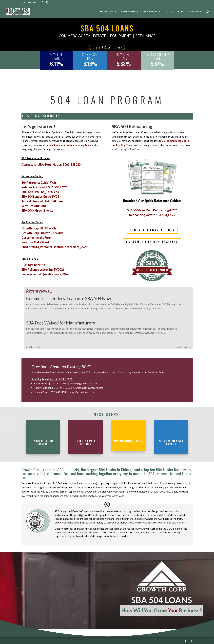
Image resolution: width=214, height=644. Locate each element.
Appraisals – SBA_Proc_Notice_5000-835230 (51, 165)
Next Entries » (183, 347)
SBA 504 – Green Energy (37, 210)
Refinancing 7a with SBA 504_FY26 (44, 187)
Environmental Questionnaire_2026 (45, 274)
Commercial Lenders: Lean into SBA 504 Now (69, 298)
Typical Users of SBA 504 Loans (42, 201)
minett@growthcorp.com (84, 383)
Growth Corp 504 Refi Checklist (42, 233)
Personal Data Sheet (35, 242)
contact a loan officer (152, 230)
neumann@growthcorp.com (88, 388)
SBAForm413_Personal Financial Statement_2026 (54, 247)
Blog (181, 12)
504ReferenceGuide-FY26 (39, 183)
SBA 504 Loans (107, 12)
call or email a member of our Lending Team (66, 145)
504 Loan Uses (128, 12)
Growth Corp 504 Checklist (40, 228)
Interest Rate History (107, 47)
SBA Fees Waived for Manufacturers (60, 323)
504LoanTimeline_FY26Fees (40, 192)
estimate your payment (43, 443)
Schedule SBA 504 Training (152, 242)
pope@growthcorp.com (82, 392)
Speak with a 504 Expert (171, 443)
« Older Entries (34, 347)
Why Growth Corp (34, 206)
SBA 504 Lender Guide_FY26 (40, 197)
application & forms (128, 441)
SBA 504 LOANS (107, 28)
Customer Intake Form (36, 238)
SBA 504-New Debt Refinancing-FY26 (152, 210)
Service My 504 (150, 12)
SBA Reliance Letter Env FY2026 (43, 270)
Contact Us (193, 12)
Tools (168, 12)
